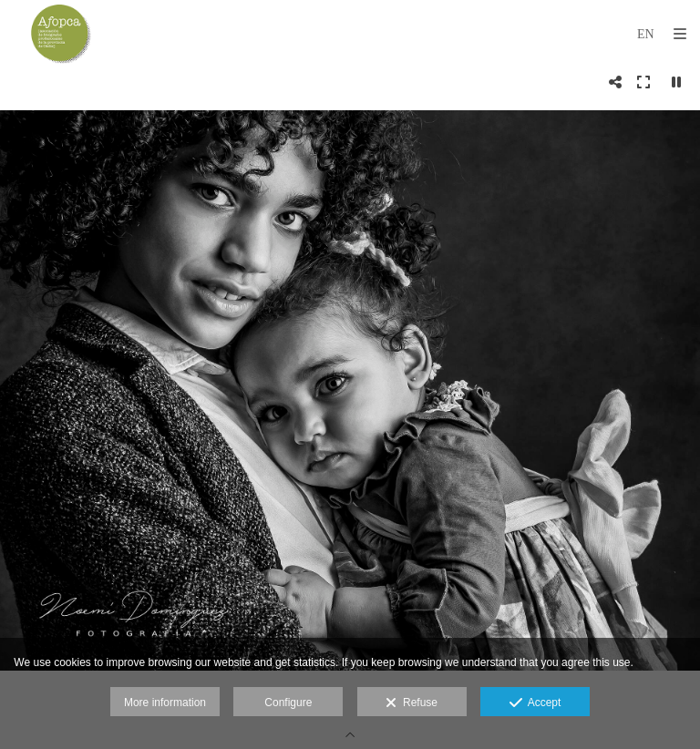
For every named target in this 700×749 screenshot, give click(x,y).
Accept (535, 703)
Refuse (412, 703)
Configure (288, 703)
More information (165, 703)
